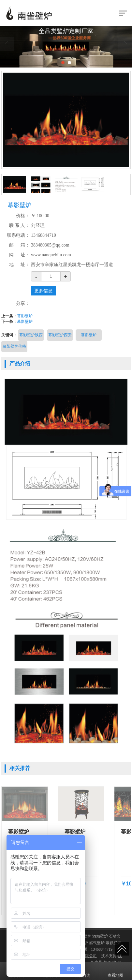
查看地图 (115, 971)
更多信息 (43, 291)
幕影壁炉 (25, 316)
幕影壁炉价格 (14, 346)
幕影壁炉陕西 (31, 335)
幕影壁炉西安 (60, 335)
